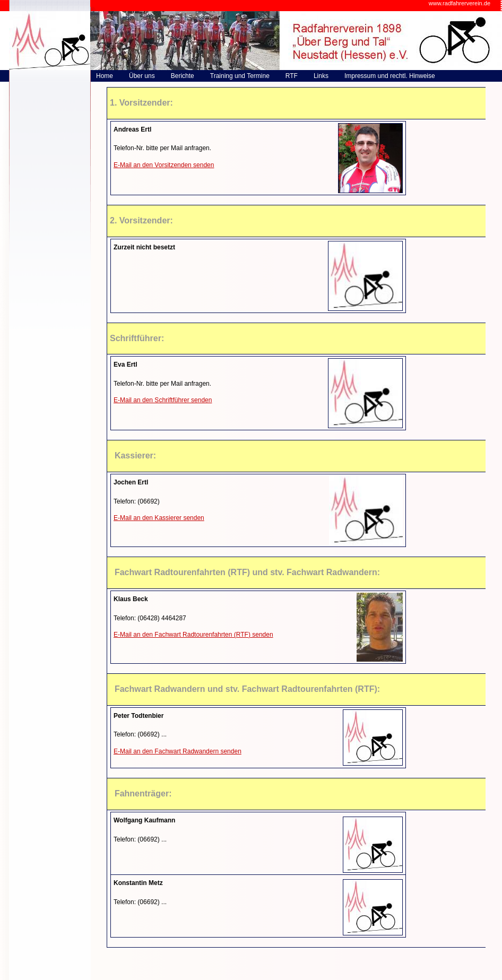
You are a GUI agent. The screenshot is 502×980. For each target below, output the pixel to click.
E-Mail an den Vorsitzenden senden (164, 165)
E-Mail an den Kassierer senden (159, 518)
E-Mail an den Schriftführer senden (163, 400)
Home (105, 76)
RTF (292, 76)
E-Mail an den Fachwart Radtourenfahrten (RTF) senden (193, 635)
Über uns (142, 76)
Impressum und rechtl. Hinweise (390, 76)
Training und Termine (240, 76)
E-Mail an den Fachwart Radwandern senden (178, 751)
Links (321, 76)
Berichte (183, 76)
